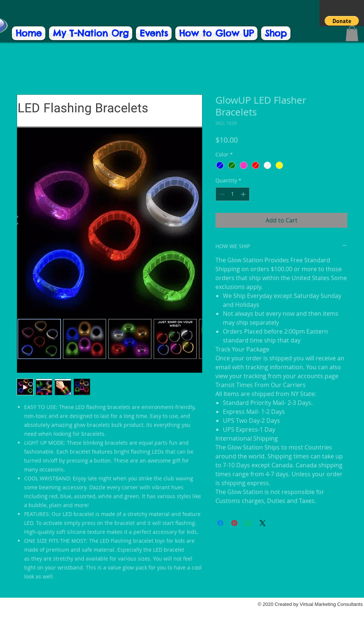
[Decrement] (221, 194)
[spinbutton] (233, 194)
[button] (342, 21)
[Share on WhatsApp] (248, 523)
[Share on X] (263, 523)
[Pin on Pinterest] (234, 523)
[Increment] (244, 194)
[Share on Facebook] (220, 523)
